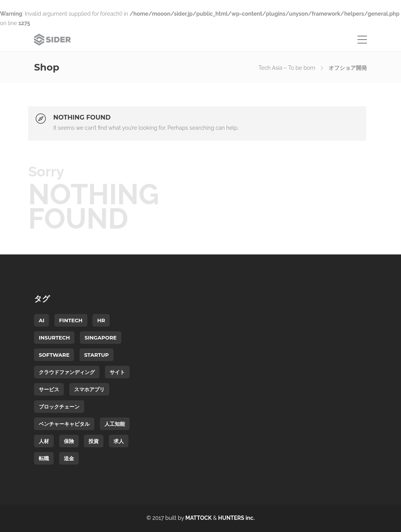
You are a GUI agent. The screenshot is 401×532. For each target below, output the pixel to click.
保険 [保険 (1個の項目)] (69, 441)
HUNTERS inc (236, 518)
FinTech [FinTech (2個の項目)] (71, 320)
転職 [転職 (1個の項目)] (44, 458)
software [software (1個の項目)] (54, 355)
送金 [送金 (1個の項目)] (69, 458)
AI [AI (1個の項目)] (42, 320)
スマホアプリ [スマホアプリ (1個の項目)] (89, 389)
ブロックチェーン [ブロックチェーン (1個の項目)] (59, 407)
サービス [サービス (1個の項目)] (49, 389)
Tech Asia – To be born (287, 68)
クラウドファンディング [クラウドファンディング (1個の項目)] (67, 372)
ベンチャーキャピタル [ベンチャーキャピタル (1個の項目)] (64, 424)
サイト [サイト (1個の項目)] (117, 372)
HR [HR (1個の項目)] (101, 320)
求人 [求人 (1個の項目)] (119, 441)
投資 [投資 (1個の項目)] (94, 441)
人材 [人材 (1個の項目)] (44, 441)
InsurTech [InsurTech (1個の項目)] (54, 338)
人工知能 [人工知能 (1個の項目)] (115, 424)
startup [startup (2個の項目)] (97, 355)
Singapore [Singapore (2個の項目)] (101, 338)
